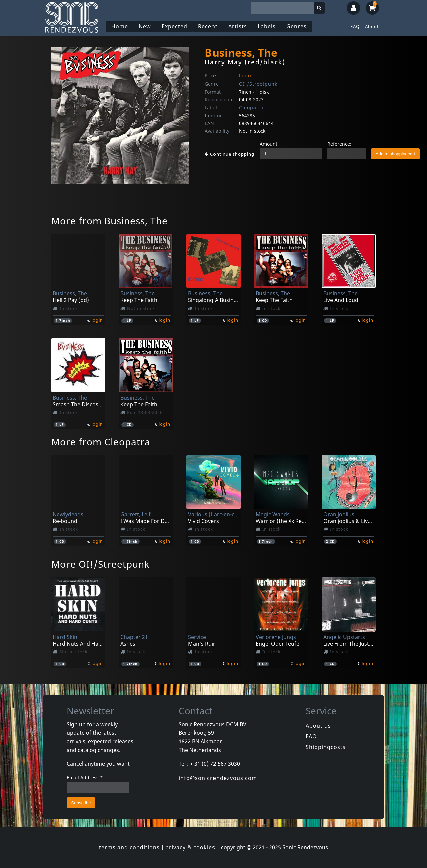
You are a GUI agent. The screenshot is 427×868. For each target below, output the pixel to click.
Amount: (269, 144)
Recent (208, 26)
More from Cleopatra (101, 442)
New (145, 26)
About (372, 26)
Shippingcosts (326, 747)
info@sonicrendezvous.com (218, 778)
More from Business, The (110, 221)
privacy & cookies (190, 847)
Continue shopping (230, 154)
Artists (238, 26)
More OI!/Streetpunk (101, 564)
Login (246, 75)
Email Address (85, 778)
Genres (296, 26)
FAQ (355, 26)
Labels (267, 26)
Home (120, 26)
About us (318, 726)
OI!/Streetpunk (258, 84)
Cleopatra (251, 107)
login (97, 320)
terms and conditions (129, 847)
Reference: (339, 144)
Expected (175, 26)
